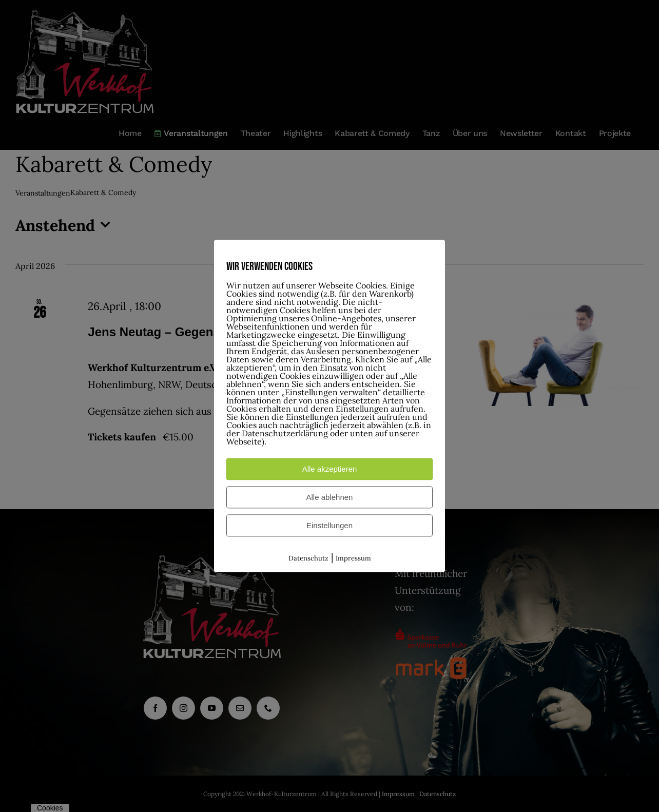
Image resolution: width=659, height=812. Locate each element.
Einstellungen (329, 525)
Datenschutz (308, 558)
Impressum (353, 558)
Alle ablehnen (330, 497)
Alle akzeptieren (330, 469)
